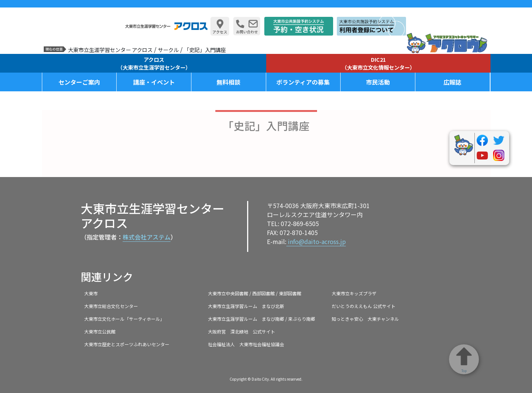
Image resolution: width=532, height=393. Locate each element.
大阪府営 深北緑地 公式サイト (242, 331)
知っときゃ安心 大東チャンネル (365, 319)
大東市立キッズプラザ (354, 293)
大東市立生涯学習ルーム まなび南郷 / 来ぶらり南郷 (262, 319)
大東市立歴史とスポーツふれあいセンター (127, 344)
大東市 (91, 293)
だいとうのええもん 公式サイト (364, 306)
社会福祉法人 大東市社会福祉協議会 (246, 344)
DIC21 (378, 63)
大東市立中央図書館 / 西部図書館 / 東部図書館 (255, 293)
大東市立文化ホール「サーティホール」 (124, 319)
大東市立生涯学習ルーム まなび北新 (246, 306)
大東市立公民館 (100, 331)
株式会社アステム (147, 237)
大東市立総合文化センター (111, 306)
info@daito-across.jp (316, 241)
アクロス (154, 63)
